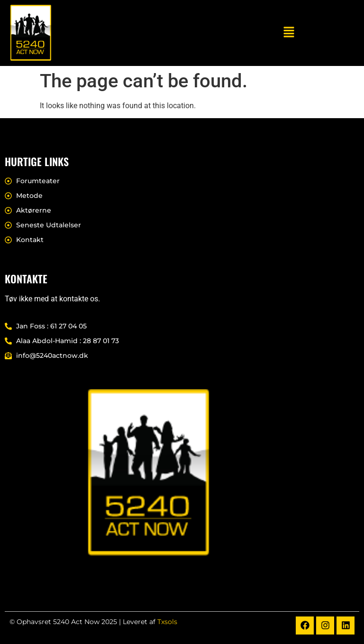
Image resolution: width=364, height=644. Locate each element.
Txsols (167, 622)
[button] (289, 33)
